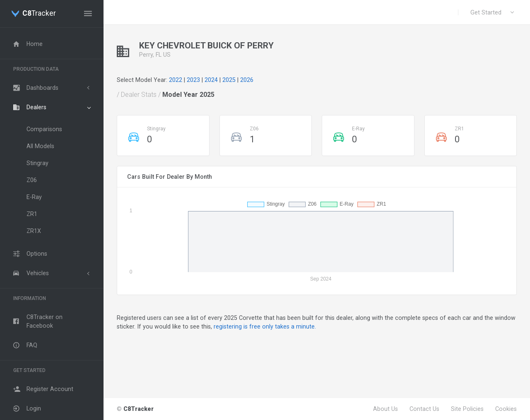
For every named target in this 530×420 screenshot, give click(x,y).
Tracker (39, 14)
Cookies (506, 409)
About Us (385, 409)
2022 (176, 80)
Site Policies (467, 409)
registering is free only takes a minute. (265, 326)
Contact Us (424, 409)
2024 (211, 80)
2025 (229, 80)
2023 (193, 80)
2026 (247, 80)
